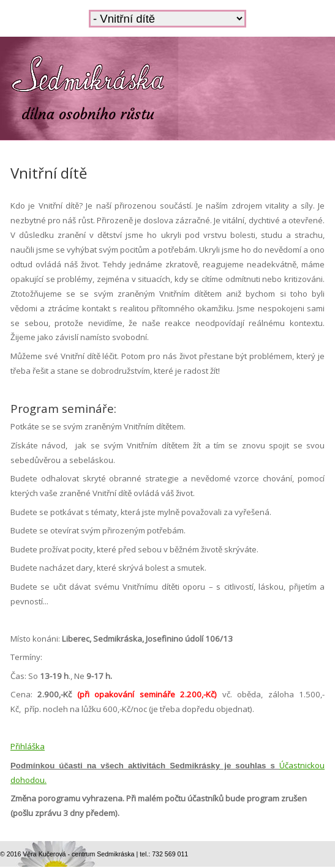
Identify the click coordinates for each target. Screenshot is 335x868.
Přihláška (28, 746)
